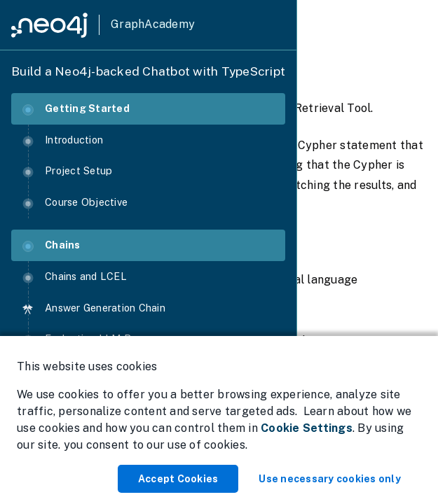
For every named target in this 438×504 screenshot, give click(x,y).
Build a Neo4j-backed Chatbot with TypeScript (148, 71)
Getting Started (76, 109)
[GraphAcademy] (103, 25)
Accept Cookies (178, 479)
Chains (52, 245)
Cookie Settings (307, 428)
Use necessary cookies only (330, 479)
